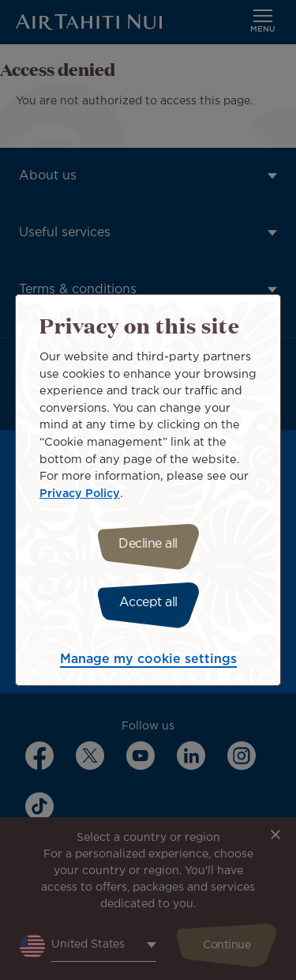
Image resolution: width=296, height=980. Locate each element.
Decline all (148, 544)
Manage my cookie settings (148, 660)
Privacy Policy (80, 494)
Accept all (148, 603)
